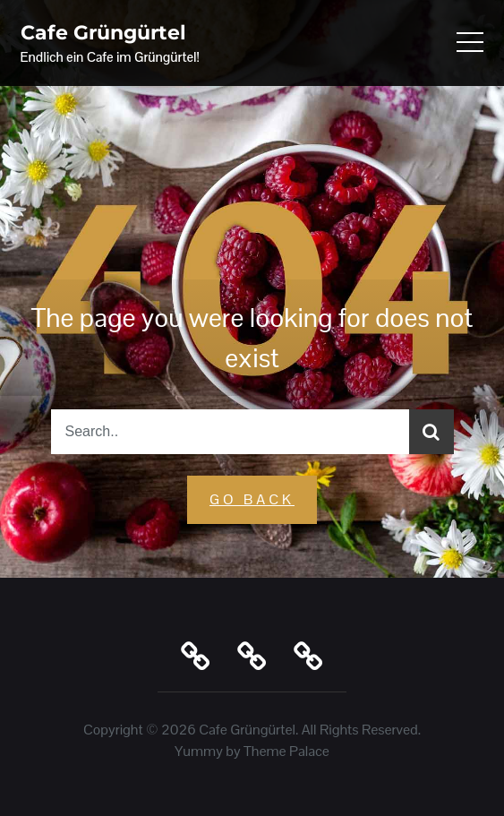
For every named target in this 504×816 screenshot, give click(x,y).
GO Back (252, 499)
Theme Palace (286, 751)
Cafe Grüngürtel (103, 33)
